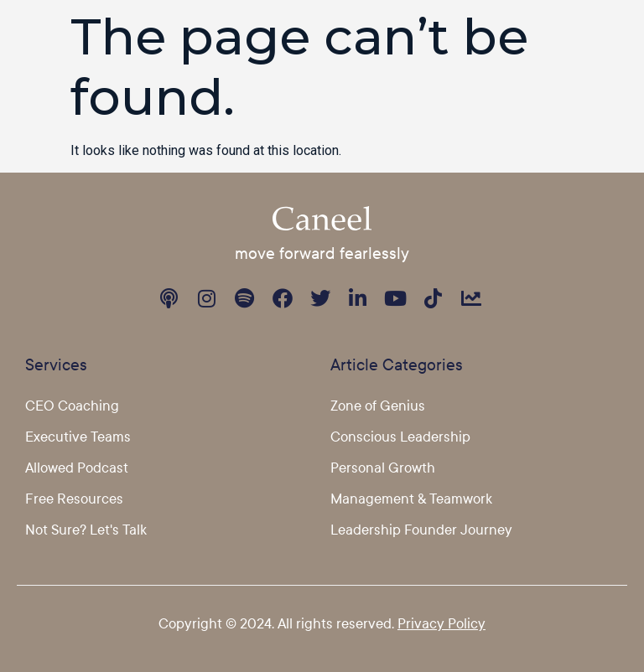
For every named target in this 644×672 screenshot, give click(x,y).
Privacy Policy (441, 623)
